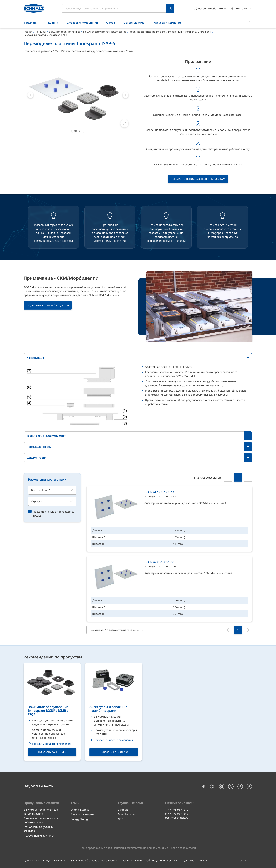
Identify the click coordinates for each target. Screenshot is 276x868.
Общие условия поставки (162, 860)
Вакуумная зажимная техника (64, 32)
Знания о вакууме (82, 814)
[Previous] (30, 95)
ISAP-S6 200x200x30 (159, 562)
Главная (28, 32)
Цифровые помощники (84, 23)
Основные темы (136, 23)
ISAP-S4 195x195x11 (159, 492)
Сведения (60, 860)
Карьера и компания (170, 23)
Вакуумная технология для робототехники (41, 820)
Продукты (33, 23)
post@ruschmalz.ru (177, 818)
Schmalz (123, 810)
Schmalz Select (80, 810)
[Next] (126, 95)
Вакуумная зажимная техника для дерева (105, 32)
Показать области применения (50, 744)
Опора (113, 23)
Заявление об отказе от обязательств (95, 860)
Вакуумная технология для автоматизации (41, 812)
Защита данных (132, 860)
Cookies (203, 860)
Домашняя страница (37, 860)
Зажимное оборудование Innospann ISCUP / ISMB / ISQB (48, 711)
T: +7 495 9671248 (177, 810)
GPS (120, 819)
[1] (238, 477)
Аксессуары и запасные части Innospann (108, 709)
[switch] (52, 513)
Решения (54, 23)
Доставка (189, 860)
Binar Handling (127, 814)
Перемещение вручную (39, 835)
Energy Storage (80, 819)
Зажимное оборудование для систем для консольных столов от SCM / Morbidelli (170, 32)
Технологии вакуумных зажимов (38, 829)
